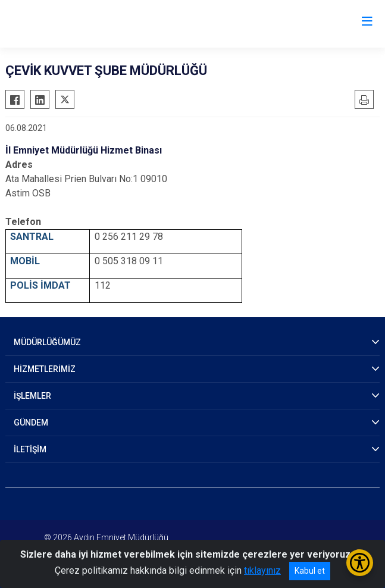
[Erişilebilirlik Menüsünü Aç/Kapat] (360, 563)
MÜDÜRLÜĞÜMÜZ (47, 342)
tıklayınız (262, 570)
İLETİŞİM (30, 449)
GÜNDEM (31, 423)
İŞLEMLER (32, 396)
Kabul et (310, 571)
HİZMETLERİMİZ (45, 369)
